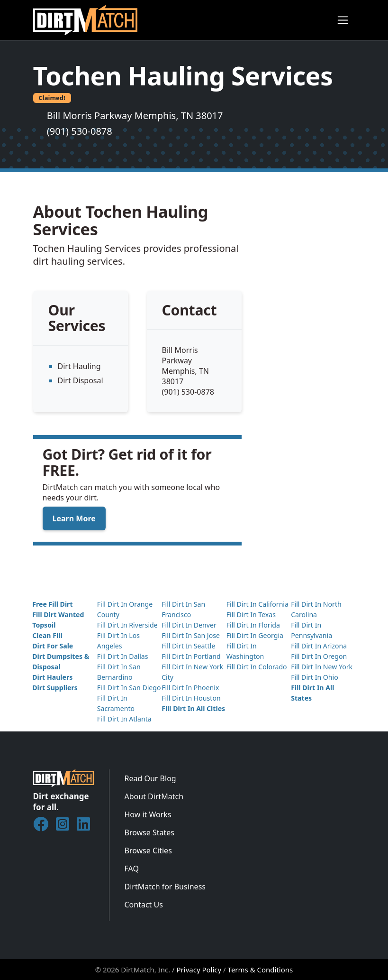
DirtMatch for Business (165, 887)
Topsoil (44, 625)
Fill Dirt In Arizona (319, 646)
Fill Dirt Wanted (58, 615)
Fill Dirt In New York (322, 667)
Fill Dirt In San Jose (191, 635)
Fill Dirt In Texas (251, 615)
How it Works (148, 814)
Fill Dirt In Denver (189, 625)
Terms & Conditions (261, 970)
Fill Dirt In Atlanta (124, 719)
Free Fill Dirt (52, 604)
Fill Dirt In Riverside (127, 625)
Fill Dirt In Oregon (319, 656)
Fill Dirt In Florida (253, 625)
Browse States (149, 832)
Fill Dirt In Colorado (257, 667)
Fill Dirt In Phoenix (190, 688)
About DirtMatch (154, 796)
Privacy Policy (199, 970)
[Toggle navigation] (343, 20)
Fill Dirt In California (257, 604)
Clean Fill (47, 635)
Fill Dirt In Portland (191, 656)
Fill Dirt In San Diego (129, 688)
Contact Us (144, 905)
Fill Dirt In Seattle (188, 646)
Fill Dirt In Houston (191, 698)
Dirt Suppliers (55, 688)
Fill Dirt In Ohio (315, 677)
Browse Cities (148, 851)
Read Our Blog (150, 778)
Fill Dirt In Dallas (123, 656)
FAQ (132, 869)
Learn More (74, 518)
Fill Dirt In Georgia (255, 635)
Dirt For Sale (53, 646)
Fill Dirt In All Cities (193, 708)
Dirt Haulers (52, 677)
